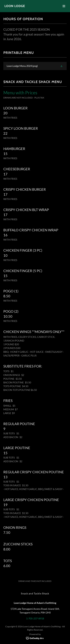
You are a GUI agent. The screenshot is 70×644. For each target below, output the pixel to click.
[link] (15, 6)
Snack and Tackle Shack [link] (35, 593)
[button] (64, 6)
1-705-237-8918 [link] (35, 618)
